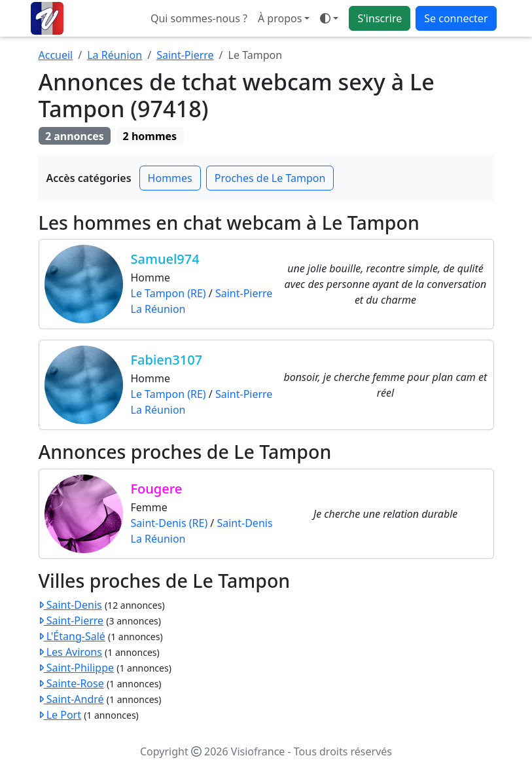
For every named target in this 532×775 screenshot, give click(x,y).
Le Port (60, 715)
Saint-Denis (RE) (169, 523)
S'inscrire (380, 18)
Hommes (170, 178)
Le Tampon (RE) (168, 293)
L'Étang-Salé (72, 636)
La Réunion (115, 55)
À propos (280, 18)
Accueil (56, 55)
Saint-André (71, 699)
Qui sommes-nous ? (199, 18)
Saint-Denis (244, 523)
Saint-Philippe (77, 668)
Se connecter (456, 18)
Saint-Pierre (185, 55)
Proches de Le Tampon (270, 178)
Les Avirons (70, 652)
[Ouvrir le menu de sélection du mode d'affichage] (329, 18)
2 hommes (150, 136)
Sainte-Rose (71, 683)
